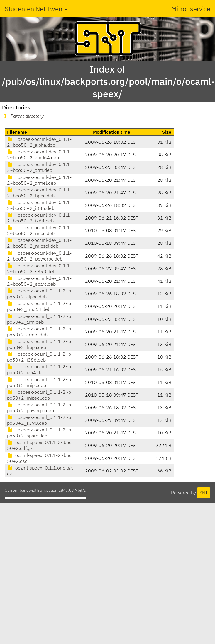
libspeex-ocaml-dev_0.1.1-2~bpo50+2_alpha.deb (39, 142)
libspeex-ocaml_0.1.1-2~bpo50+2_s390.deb (39, 420)
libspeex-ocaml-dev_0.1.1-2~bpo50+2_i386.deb (39, 205)
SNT (204, 493)
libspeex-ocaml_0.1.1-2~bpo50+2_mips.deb (39, 382)
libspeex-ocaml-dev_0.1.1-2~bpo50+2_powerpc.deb (39, 256)
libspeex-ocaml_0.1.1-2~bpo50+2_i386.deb (39, 357)
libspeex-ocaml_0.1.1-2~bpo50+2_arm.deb (39, 319)
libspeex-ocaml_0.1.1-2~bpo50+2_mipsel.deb (39, 395)
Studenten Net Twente (36, 9)
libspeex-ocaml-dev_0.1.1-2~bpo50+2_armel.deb (39, 180)
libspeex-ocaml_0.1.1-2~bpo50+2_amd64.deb (39, 306)
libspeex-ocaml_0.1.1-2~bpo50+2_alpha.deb (39, 294)
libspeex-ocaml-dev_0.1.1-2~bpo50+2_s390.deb (39, 268)
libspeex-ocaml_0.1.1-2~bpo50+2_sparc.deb (39, 433)
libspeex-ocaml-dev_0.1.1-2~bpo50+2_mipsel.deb (39, 243)
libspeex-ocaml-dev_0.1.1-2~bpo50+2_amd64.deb (39, 155)
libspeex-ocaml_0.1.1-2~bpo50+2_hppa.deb (39, 344)
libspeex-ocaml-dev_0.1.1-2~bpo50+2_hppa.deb (39, 193)
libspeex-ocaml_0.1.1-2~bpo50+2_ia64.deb (39, 369)
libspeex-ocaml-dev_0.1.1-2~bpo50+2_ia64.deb (39, 218)
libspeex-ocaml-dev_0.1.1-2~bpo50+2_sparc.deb (39, 281)
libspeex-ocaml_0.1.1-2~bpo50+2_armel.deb (39, 332)
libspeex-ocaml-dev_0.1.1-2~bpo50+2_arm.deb (39, 167)
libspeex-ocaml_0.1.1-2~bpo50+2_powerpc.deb (39, 407)
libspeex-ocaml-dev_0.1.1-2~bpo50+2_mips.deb (39, 230)
